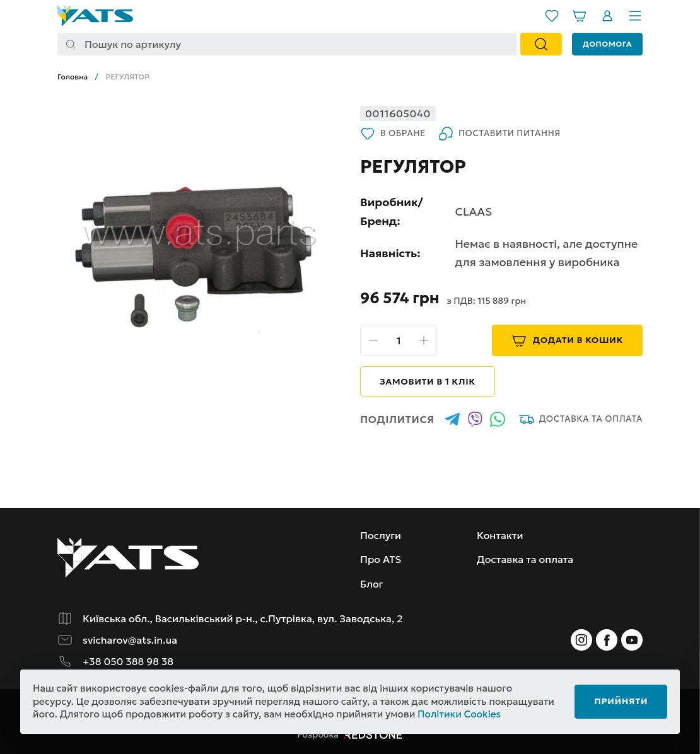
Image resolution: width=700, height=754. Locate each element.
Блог (371, 584)
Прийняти (621, 701)
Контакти (500, 535)
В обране (393, 134)
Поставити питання (499, 134)
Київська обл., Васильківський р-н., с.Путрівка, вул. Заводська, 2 (243, 618)
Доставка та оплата (581, 419)
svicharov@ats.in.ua (130, 640)
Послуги (381, 535)
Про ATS (381, 559)
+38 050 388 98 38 (128, 661)
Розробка (350, 734)
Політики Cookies (459, 714)
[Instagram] (581, 640)
